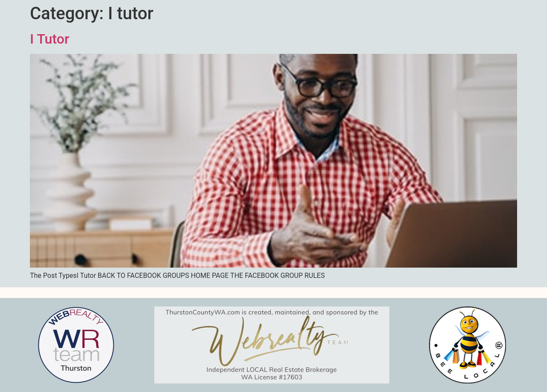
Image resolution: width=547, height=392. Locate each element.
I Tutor (50, 39)
